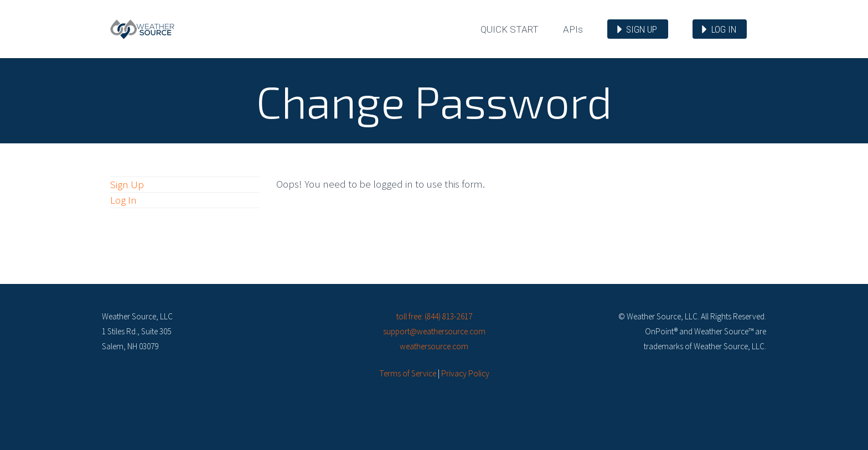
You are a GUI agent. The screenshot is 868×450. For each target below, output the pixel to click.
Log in (724, 29)
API (573, 29)
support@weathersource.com (434, 331)
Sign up (642, 29)
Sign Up (127, 184)
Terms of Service (408, 373)
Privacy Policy (465, 373)
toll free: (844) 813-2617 (434, 316)
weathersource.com (434, 346)
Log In (123, 200)
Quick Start (510, 29)
